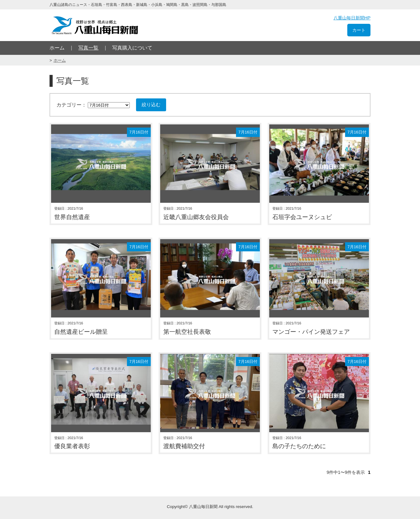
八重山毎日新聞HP (352, 18)
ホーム (57, 48)
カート (359, 30)
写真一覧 (88, 48)
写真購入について (132, 48)
